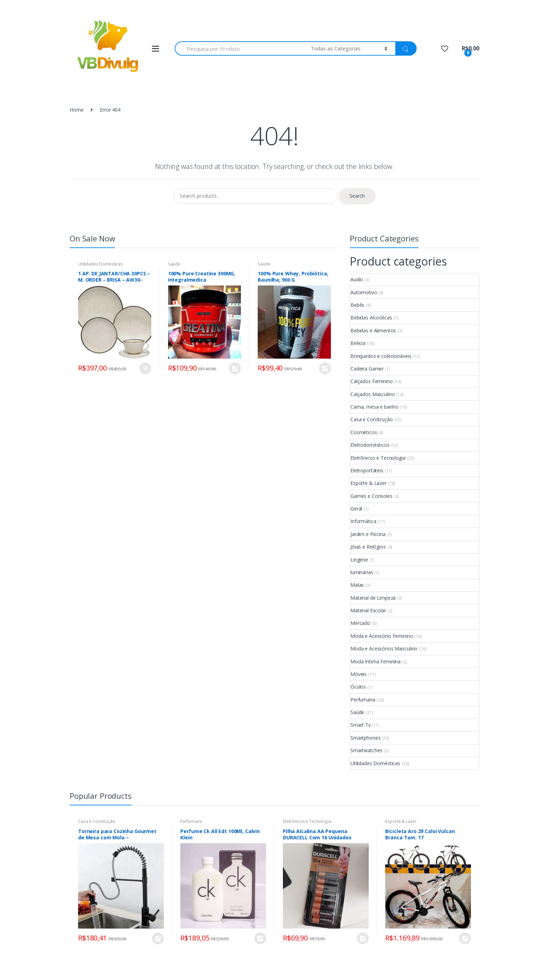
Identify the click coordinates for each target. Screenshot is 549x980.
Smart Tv (361, 725)
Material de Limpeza (373, 598)
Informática (363, 521)
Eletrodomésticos (370, 445)
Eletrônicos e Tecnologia (378, 458)
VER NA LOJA (325, 368)
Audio (357, 279)
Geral (356, 509)
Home (77, 110)
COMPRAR (235, 368)
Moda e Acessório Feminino (382, 636)
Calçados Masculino (373, 394)
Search (357, 196)
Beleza (358, 343)
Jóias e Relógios (368, 547)
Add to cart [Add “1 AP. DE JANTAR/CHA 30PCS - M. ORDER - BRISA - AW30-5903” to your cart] (145, 368)
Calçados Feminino (372, 381)
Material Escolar (368, 610)
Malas (357, 585)
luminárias (362, 572)
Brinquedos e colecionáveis (381, 356)
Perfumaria (363, 700)
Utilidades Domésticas (100, 264)
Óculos (358, 687)
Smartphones (365, 738)
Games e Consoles (371, 496)
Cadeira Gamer (367, 369)
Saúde (174, 264)
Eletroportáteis (367, 470)
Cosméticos (364, 432)
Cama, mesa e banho (374, 407)
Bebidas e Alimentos (373, 330)
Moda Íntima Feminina (376, 661)
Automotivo (364, 292)
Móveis (359, 674)
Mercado (360, 623)
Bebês (357, 305)
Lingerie (359, 560)
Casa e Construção (372, 419)
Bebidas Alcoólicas (371, 318)
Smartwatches (366, 750)
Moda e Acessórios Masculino (384, 648)
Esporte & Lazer (369, 483)
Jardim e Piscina (368, 534)
